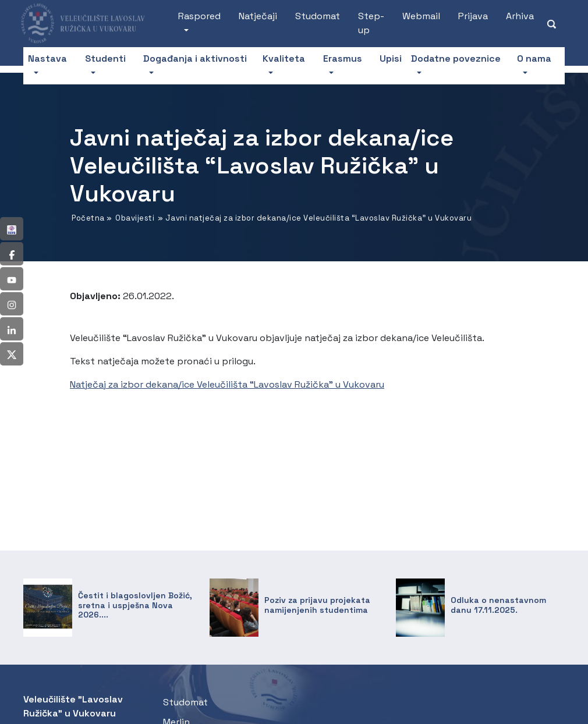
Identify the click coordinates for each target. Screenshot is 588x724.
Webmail (421, 16)
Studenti (105, 58)
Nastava (47, 58)
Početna (88, 218)
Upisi (391, 58)
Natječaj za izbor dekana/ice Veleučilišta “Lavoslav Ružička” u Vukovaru (227, 384)
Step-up (371, 23)
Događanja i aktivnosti (195, 58)
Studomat (318, 16)
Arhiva (520, 16)
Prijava (473, 16)
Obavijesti (135, 218)
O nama (534, 58)
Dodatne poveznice (456, 58)
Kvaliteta (284, 58)
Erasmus (343, 58)
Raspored (199, 16)
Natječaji (258, 16)
